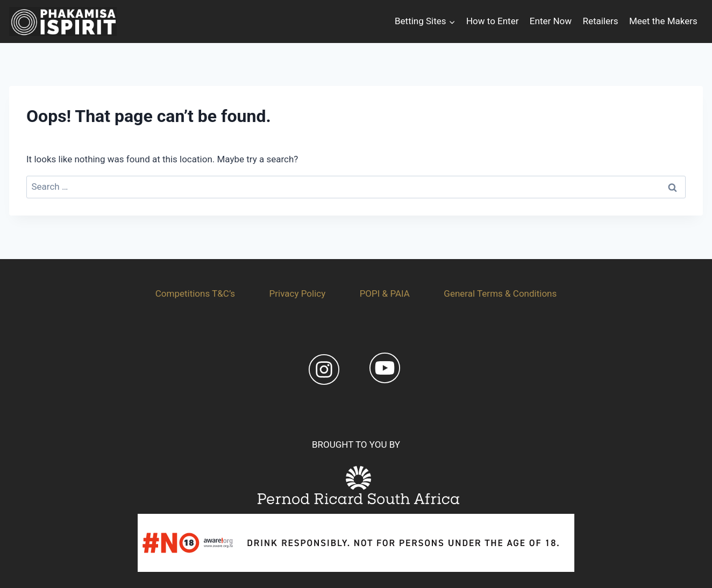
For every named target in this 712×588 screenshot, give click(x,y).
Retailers (600, 21)
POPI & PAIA (385, 293)
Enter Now (551, 21)
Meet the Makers (663, 21)
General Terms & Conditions (500, 293)
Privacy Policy (298, 293)
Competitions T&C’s (195, 293)
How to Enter (493, 21)
